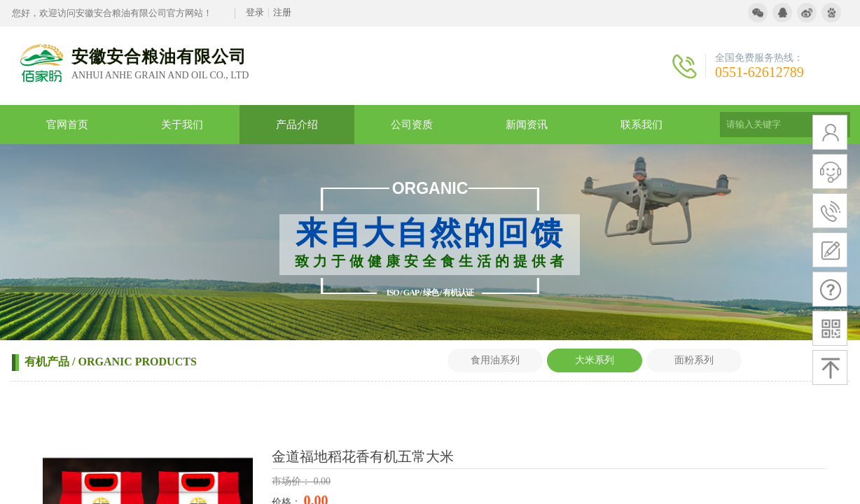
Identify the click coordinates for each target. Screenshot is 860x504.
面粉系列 (694, 360)
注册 (282, 12)
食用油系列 (495, 360)
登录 (255, 12)
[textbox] (768, 124)
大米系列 (595, 360)
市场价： (293, 481)
